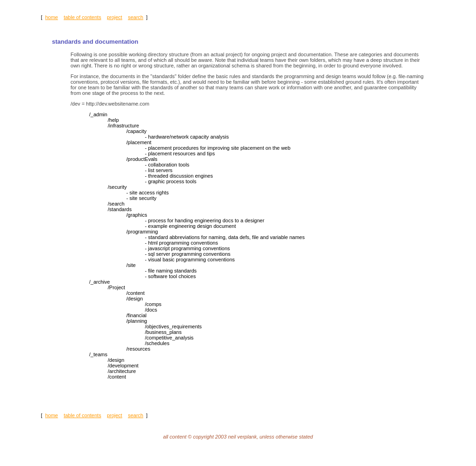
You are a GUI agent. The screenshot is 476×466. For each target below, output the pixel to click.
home (52, 17)
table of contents (83, 17)
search (136, 17)
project (115, 17)
